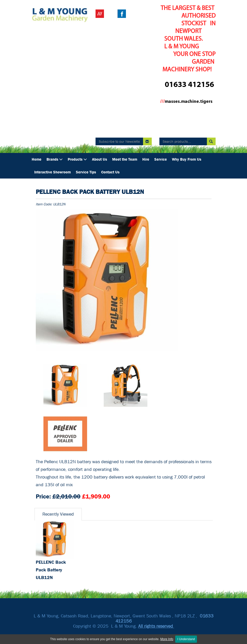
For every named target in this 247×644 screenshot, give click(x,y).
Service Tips (86, 172)
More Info (167, 639)
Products (77, 159)
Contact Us (110, 172)
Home (37, 159)
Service (161, 159)
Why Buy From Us (187, 159)
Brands (55, 159)
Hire (146, 159)
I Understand (186, 639)
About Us (99, 159)
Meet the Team (125, 159)
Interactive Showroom (52, 172)
